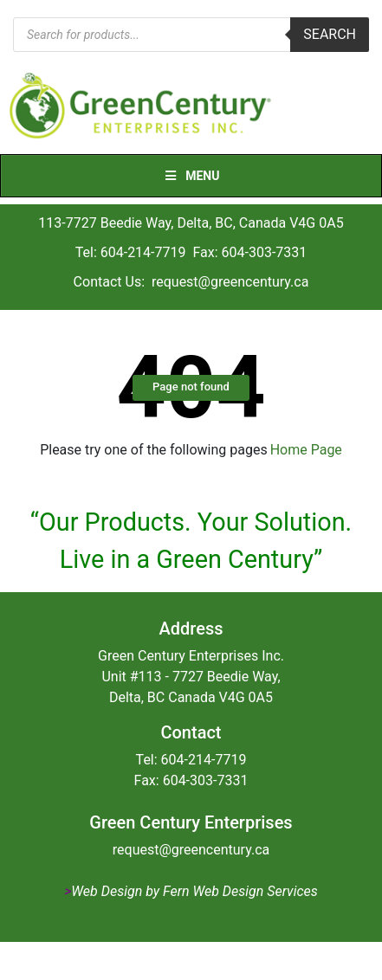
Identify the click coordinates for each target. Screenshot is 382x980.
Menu (191, 176)
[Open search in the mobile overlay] (191, 35)
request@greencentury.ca (230, 282)
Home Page (306, 450)
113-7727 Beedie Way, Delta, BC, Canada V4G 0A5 (191, 223)
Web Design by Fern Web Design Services (194, 891)
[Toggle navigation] (358, 106)
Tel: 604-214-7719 (131, 252)
